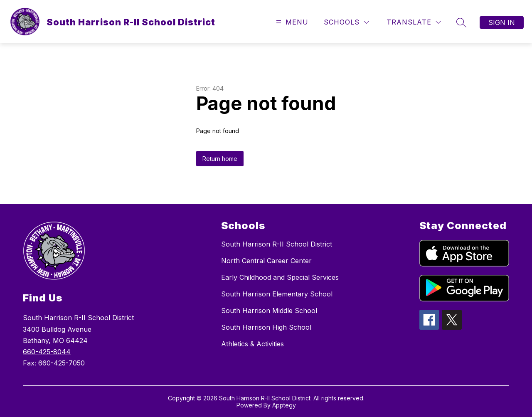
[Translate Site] (414, 22)
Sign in (502, 22)
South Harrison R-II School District (277, 244)
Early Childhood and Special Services (280, 277)
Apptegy (284, 405)
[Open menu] (291, 22)
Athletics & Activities (252, 344)
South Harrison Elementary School (277, 294)
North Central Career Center (266, 261)
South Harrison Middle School (269, 311)
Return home (220, 159)
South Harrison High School (266, 327)
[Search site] (461, 22)
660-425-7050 (62, 363)
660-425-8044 (47, 352)
